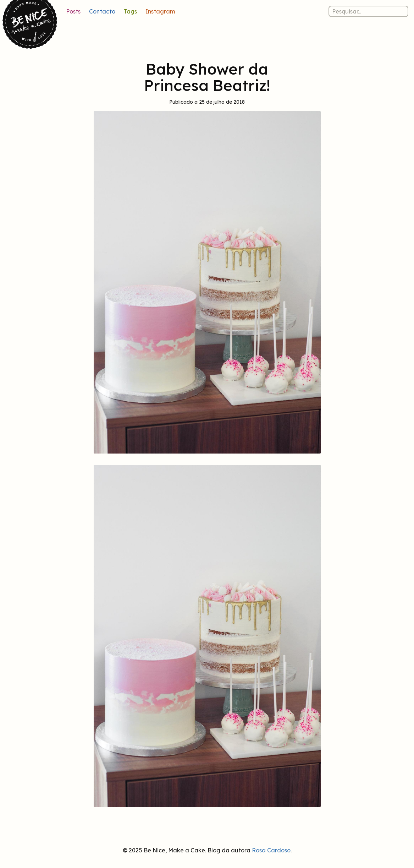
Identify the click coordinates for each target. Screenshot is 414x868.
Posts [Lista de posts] (73, 11)
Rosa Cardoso (271, 850)
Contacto (102, 11)
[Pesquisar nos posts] (368, 11)
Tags (130, 11)
